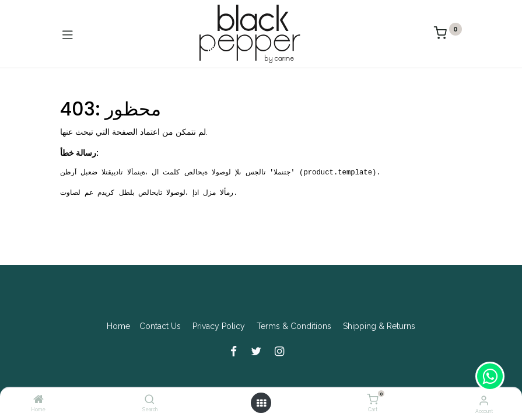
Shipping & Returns (379, 326)
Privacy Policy (219, 326)
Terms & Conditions (294, 326)
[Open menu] (261, 403)
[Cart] (372, 400)
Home (118, 326)
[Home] (38, 400)
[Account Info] (484, 400)
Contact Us (160, 326)
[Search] (150, 400)
